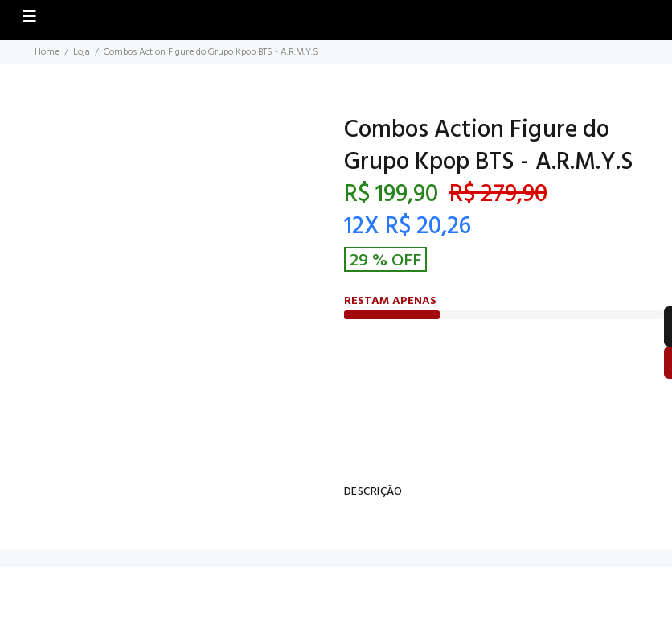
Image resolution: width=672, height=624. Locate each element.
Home (47, 52)
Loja (82, 52)
